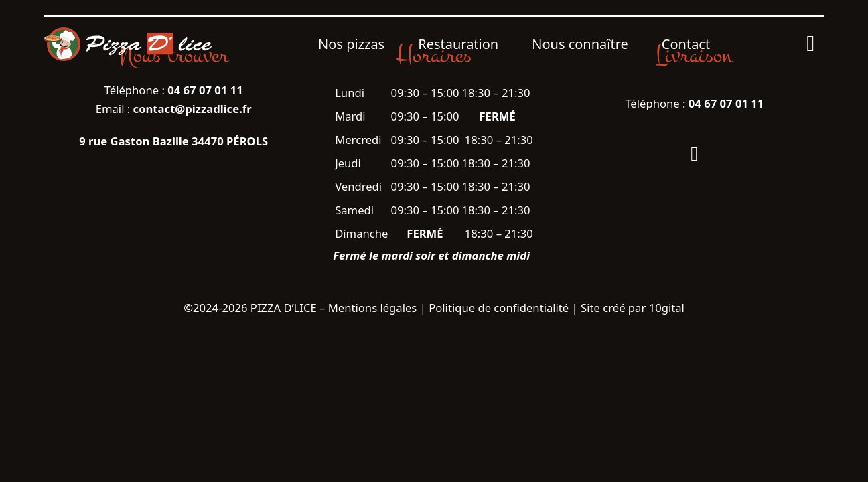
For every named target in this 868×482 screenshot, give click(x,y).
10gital (667, 308)
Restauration (458, 44)
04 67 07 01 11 (726, 103)
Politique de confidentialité (499, 308)
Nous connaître (580, 44)
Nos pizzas (351, 44)
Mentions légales (373, 308)
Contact (686, 44)
